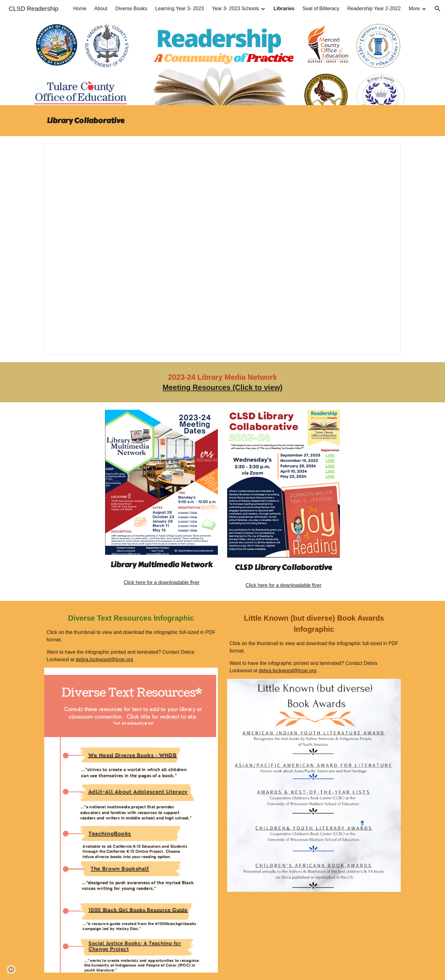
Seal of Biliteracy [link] (321, 9)
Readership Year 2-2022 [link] (374, 9)
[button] (438, 9)
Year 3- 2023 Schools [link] (235, 9)
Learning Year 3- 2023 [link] (179, 9)
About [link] (101, 9)
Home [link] (80, 9)
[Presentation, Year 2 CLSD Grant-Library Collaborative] (222, 249)
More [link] (414, 9)
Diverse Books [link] (131, 9)
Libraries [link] (284, 9)
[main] (222, 121)
